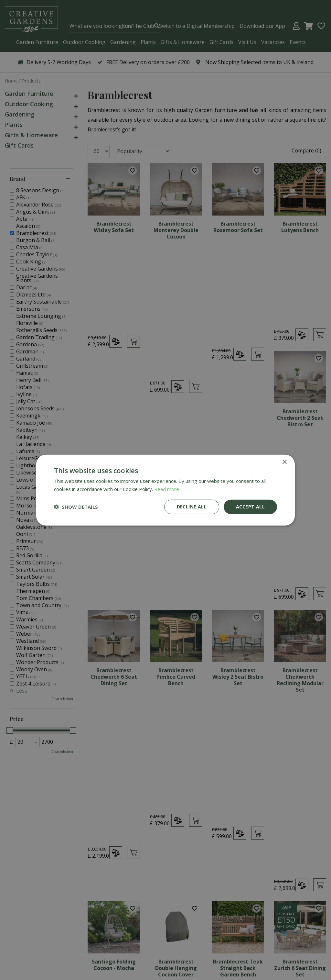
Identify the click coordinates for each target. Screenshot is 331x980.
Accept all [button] (250, 507)
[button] (76, 507)
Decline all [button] (192, 507)
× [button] (284, 462)
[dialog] (165, 490)
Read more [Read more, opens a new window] (167, 489)
